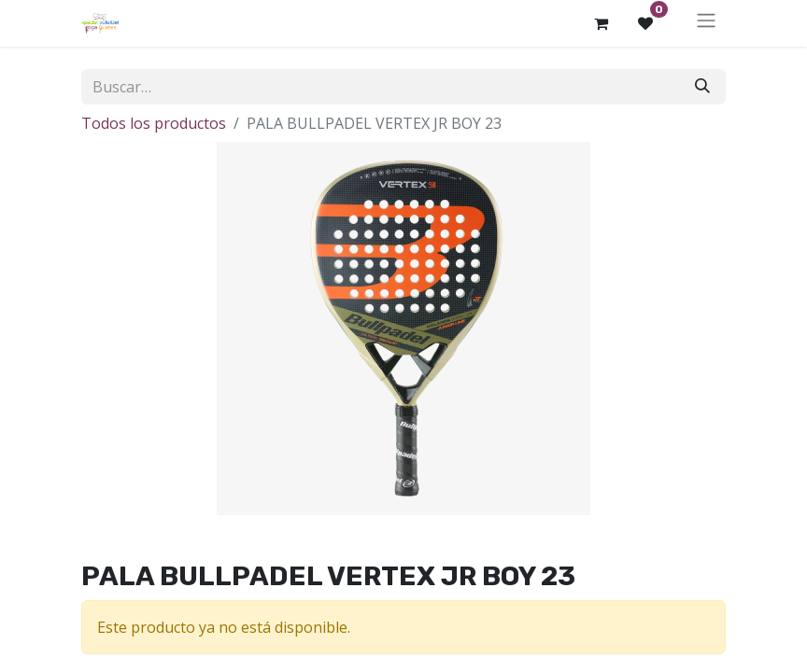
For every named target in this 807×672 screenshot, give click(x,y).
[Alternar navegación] (706, 23)
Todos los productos (154, 123)
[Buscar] (702, 87)
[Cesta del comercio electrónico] (601, 23)
